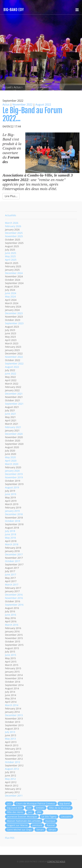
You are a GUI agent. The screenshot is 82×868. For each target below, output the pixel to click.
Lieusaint (66, 817)
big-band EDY (15, 808)
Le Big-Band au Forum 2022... (32, 114)
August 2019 (12, 487)
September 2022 (14, 363)
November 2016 (14, 598)
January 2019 (12, 511)
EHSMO (40, 808)
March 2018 (12, 544)
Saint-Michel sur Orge (19, 830)
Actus (17, 87)
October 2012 (13, 762)
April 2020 (11, 461)
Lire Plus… (11, 196)
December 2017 (14, 554)
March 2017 (12, 585)
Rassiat (51, 825)
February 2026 (13, 226)
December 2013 (14, 715)
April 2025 (11, 260)
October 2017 (13, 561)
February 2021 (13, 427)
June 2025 (11, 253)
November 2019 (14, 477)
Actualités (11, 215)
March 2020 (12, 464)
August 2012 (12, 769)
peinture (37, 825)
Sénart (52, 830)
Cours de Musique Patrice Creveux (35, 803)
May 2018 (10, 538)
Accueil (7, 87)
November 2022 (22, 105)
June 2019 (11, 494)
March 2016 (12, 625)
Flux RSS (10, 838)
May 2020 (10, 457)
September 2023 (14, 323)
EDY (29, 808)
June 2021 (11, 414)
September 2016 (14, 605)
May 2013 (10, 739)
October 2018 (13, 521)
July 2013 (10, 732)
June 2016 (11, 615)
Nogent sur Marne (17, 825)
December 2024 (14, 273)
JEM (39, 812)
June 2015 (11, 655)
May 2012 (10, 779)
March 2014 (12, 705)
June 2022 (11, 374)
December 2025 (14, 233)
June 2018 (11, 534)
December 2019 (14, 474)
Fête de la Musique (60, 808)
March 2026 (12, 223)
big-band (65, 803)
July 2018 (10, 531)
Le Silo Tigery (49, 817)
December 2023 (14, 313)
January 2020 (12, 471)
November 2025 (14, 236)
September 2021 (14, 404)
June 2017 (11, 575)
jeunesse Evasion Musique (22, 817)
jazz (9, 803)
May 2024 (10, 297)
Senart (40, 830)
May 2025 (10, 256)
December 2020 (14, 434)
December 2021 (14, 394)
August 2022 (43, 105)
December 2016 (14, 595)
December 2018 (14, 514)
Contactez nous (56, 862)
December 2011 (14, 796)
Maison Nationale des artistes (24, 821)
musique (50, 821)
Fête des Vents (15, 812)
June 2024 (11, 293)
